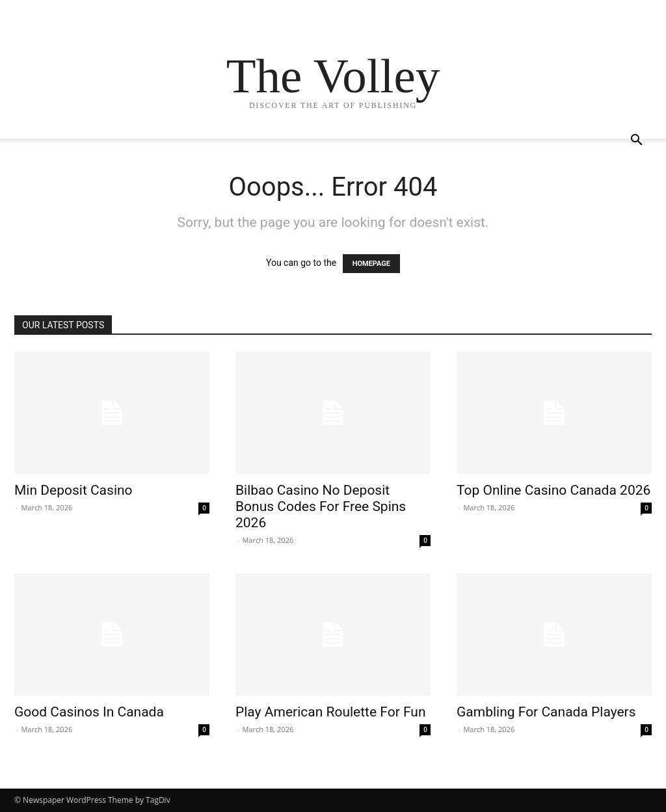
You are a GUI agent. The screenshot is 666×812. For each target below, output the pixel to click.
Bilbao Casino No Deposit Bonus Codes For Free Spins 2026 (321, 506)
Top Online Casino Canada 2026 (553, 490)
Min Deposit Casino (73, 490)
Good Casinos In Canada (89, 712)
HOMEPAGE (371, 264)
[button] (636, 141)
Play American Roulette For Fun (331, 712)
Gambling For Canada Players (546, 712)
